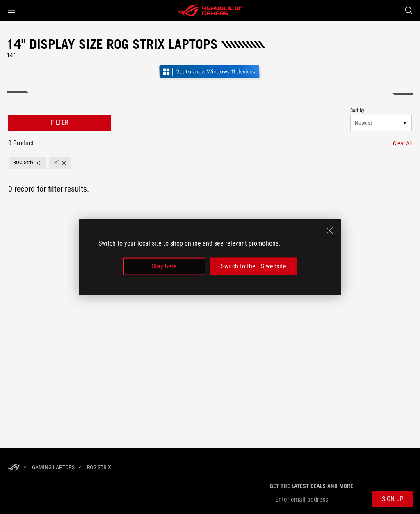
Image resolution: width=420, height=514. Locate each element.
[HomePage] (13, 468)
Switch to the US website (254, 266)
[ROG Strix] (99, 467)
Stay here (164, 266)
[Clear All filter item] (402, 143)
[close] (330, 231)
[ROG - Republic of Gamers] (210, 10)
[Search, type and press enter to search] (409, 10)
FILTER (60, 123)
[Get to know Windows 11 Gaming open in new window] (210, 79)
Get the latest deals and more (312, 486)
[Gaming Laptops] (53, 467)
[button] (11, 10)
